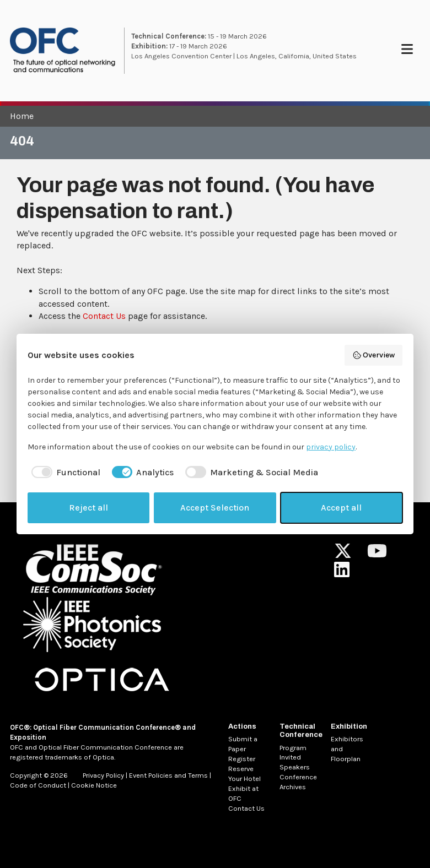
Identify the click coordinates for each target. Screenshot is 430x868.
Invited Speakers (295, 762)
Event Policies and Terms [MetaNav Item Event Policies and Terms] (168, 775)
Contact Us (104, 316)
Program (293, 748)
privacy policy (331, 447)
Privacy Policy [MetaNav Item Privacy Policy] (103, 775)
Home (22, 116)
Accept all (341, 508)
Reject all (88, 508)
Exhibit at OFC (243, 793)
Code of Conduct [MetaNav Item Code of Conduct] (38, 785)
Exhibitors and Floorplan (347, 749)
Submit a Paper (243, 744)
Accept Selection (215, 508)
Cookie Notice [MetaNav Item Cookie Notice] (94, 785)
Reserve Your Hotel (244, 774)
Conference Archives (298, 782)
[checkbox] (64, 473)
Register (242, 759)
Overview (374, 355)
